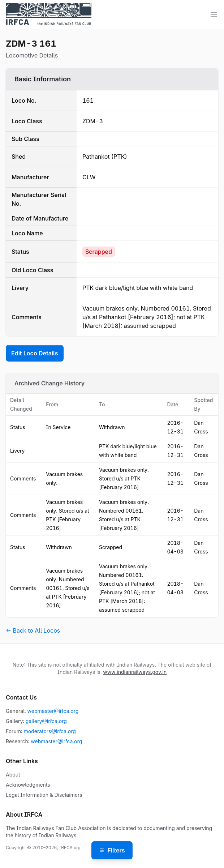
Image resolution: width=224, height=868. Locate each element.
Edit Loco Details (35, 353)
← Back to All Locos (33, 630)
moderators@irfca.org (49, 731)
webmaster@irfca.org (53, 711)
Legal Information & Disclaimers (44, 795)
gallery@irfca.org (46, 721)
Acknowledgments (28, 785)
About (13, 775)
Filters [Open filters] (112, 850)
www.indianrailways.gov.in (135, 672)
